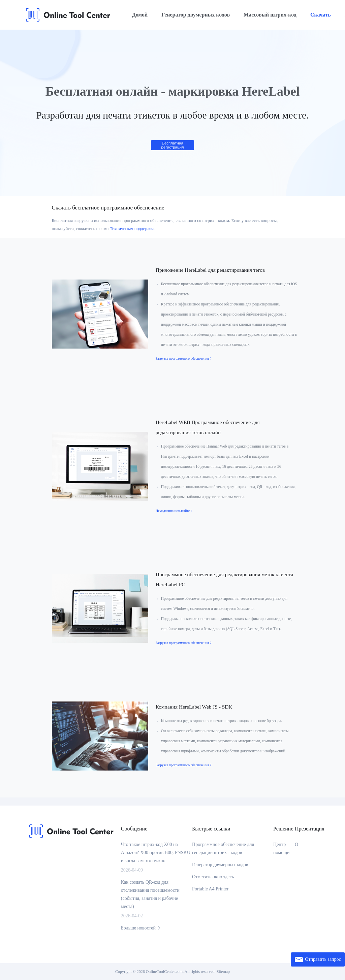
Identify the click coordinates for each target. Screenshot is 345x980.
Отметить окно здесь (213, 877)
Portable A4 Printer (210, 889)
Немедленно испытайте (175, 511)
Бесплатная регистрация (173, 145)
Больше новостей (141, 928)
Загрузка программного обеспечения (184, 358)
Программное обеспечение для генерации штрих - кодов (223, 848)
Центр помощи (281, 848)
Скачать (321, 15)
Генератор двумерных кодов (196, 15)
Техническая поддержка (132, 228)
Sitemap (223, 972)
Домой (140, 15)
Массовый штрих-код (270, 15)
